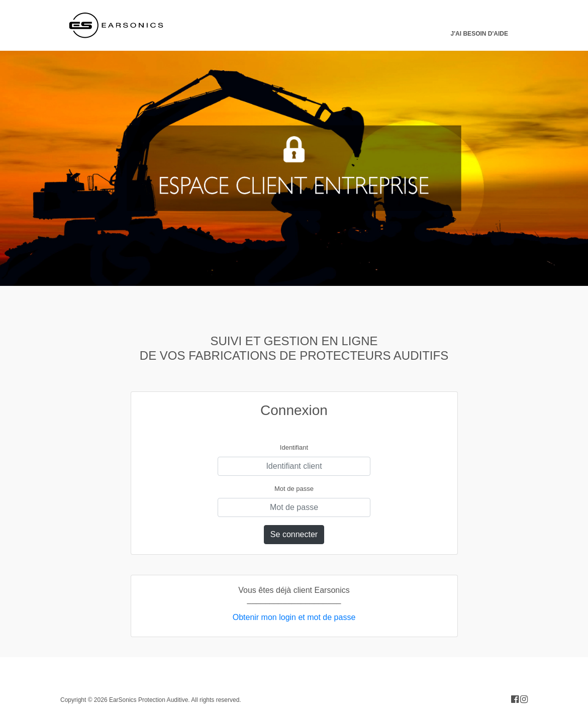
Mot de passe (294, 489)
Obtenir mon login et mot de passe (294, 617)
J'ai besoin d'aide (479, 34)
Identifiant (294, 447)
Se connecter (294, 534)
